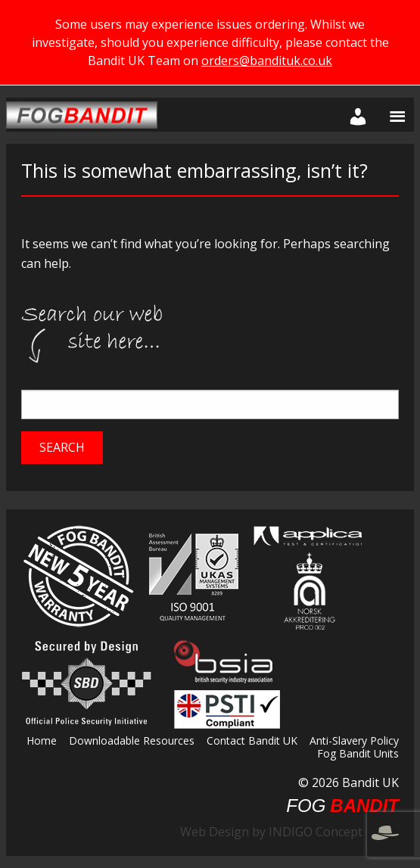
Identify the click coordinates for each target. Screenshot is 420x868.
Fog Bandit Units (358, 754)
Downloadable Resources (132, 742)
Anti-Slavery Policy (354, 742)
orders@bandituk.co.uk (267, 61)
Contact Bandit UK (252, 742)
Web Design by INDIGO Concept (289, 832)
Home (42, 742)
